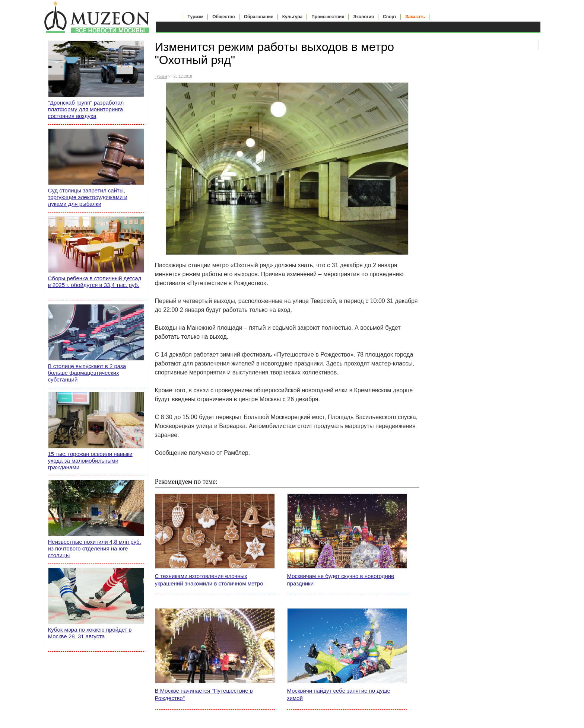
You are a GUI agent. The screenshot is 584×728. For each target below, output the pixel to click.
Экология (364, 17)
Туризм (196, 17)
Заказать (415, 17)
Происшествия (328, 17)
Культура (292, 17)
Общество (224, 17)
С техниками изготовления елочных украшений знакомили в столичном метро (209, 580)
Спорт (390, 17)
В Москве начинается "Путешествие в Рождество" (204, 694)
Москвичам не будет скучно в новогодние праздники (341, 580)
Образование (259, 17)
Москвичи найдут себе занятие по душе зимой (339, 694)
